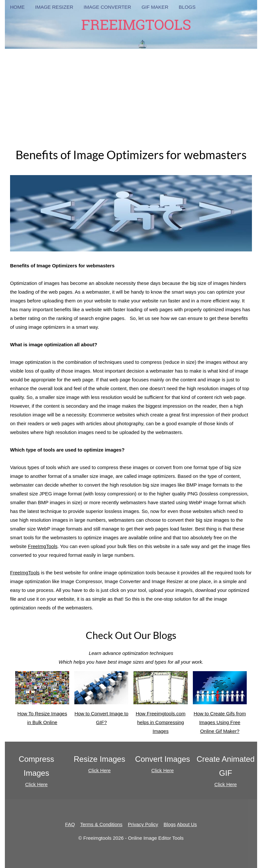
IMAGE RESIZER (54, 7)
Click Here (37, 784)
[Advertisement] (131, 94)
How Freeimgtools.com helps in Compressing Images (161, 722)
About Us (187, 824)
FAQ (70, 824)
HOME (17, 7)
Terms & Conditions (101, 824)
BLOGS (187, 7)
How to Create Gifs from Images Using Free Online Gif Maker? (220, 722)
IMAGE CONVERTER (107, 7)
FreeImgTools (43, 546)
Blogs (170, 824)
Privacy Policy (143, 824)
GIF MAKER (155, 7)
